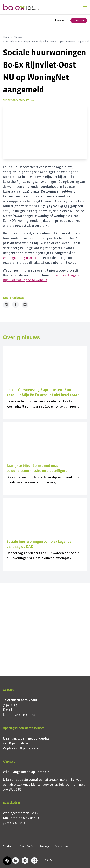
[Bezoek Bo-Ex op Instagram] (34, 860)
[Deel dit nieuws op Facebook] (16, 305)
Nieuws (18, 37)
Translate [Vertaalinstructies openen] (79, 21)
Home (6, 37)
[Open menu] (85, 8)
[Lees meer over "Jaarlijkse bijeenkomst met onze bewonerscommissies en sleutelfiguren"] (45, 468)
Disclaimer (62, 846)
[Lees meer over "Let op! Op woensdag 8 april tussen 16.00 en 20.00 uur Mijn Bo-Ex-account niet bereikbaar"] (45, 393)
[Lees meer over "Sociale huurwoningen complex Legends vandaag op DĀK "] (45, 544)
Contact (8, 846)
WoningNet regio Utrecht (21, 258)
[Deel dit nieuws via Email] (25, 305)
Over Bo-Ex (26, 846)
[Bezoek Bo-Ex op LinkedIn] (16, 860)
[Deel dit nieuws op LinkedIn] (6, 305)
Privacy (44, 846)
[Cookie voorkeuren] (7, 861)
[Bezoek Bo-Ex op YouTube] (25, 860)
